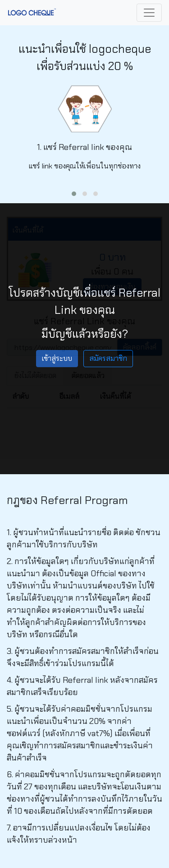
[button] (74, 194)
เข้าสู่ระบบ (57, 358)
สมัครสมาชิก (108, 358)
